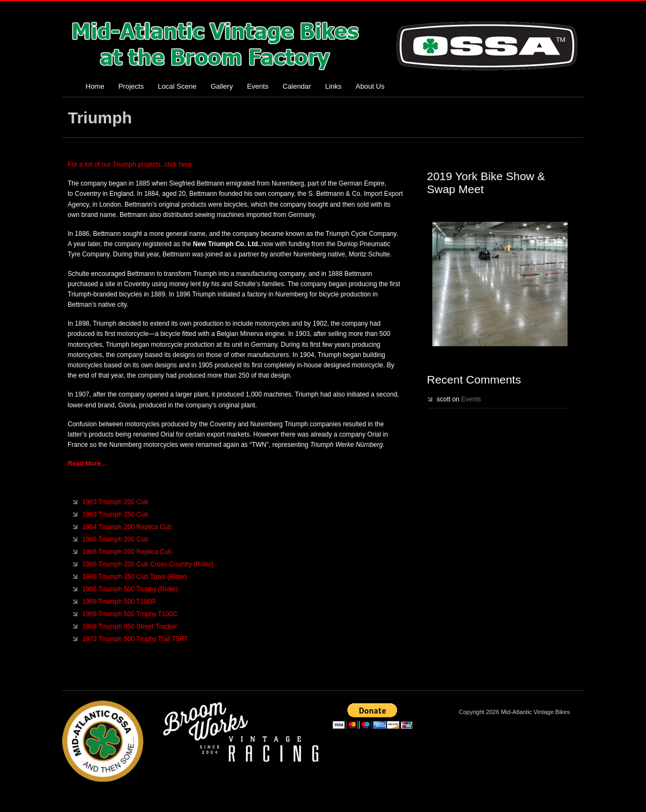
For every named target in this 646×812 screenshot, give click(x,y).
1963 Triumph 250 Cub (115, 514)
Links (333, 86)
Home (95, 86)
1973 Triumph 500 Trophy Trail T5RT (135, 639)
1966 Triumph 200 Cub (115, 539)
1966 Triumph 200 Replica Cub (127, 552)
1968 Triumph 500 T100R (119, 602)
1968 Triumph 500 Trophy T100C (130, 614)
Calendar (297, 86)
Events (258, 86)
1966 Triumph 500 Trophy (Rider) (130, 589)
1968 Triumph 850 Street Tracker (130, 626)
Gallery (222, 86)
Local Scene (177, 86)
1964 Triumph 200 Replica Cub (127, 527)
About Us (370, 86)
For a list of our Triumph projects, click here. (131, 164)
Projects (131, 86)
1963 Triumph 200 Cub (115, 502)
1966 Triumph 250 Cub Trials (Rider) (135, 577)
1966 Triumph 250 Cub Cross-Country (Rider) (148, 564)
